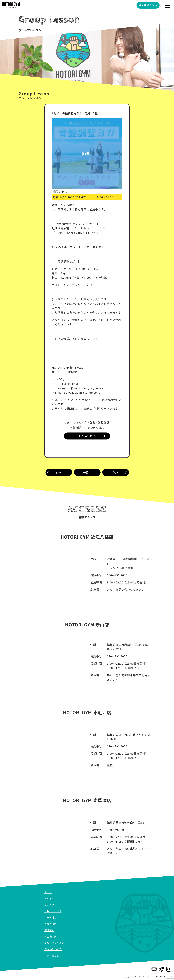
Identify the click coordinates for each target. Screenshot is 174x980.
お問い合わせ (87, 436)
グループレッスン (55, 943)
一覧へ (87, 473)
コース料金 (51, 918)
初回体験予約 (146, 5)
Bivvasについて (53, 949)
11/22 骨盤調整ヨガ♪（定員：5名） (77, 113)
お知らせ (49, 899)
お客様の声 (51, 937)
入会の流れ (51, 924)
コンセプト (51, 905)
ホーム (48, 892)
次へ (116, 473)
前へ (59, 473)
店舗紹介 (49, 930)
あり (110, 765)
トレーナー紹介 (53, 911)
